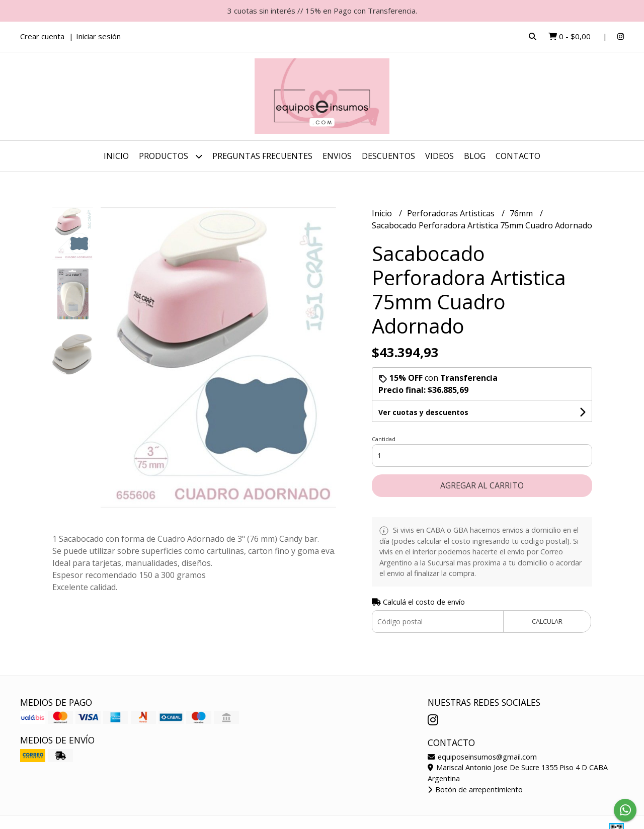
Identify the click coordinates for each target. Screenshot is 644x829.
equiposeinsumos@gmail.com (482, 757)
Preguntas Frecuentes (262, 156)
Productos (171, 156)
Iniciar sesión (98, 36)
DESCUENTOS (388, 156)
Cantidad (384, 439)
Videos (439, 156)
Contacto (518, 156)
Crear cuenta (42, 36)
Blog (475, 156)
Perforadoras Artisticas (452, 213)
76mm (522, 213)
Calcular (547, 621)
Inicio (116, 156)
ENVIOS (337, 156)
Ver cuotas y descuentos (423, 412)
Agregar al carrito (482, 485)
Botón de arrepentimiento (475, 790)
